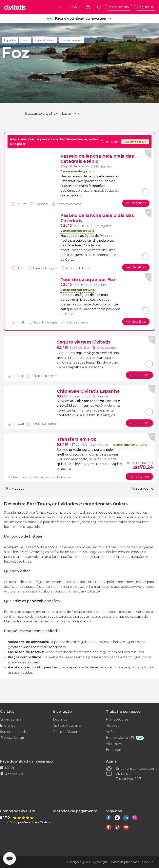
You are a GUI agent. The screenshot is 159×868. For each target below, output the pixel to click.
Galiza (25, 40)
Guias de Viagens (67, 732)
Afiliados (112, 726)
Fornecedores (117, 719)
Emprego (114, 750)
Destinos (60, 719)
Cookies (148, 862)
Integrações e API (120, 738)
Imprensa (8, 726)
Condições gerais (78, 862)
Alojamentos (116, 744)
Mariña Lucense (71, 40)
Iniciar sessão (119, 7)
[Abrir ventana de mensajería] (10, 858)
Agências (113, 732)
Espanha (10, 40)
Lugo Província (45, 40)
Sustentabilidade (13, 732)
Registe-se (146, 7)
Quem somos (11, 719)
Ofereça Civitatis (13, 738)
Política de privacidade (124, 862)
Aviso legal (100, 862)
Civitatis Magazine (67, 726)
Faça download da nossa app (26, 761)
